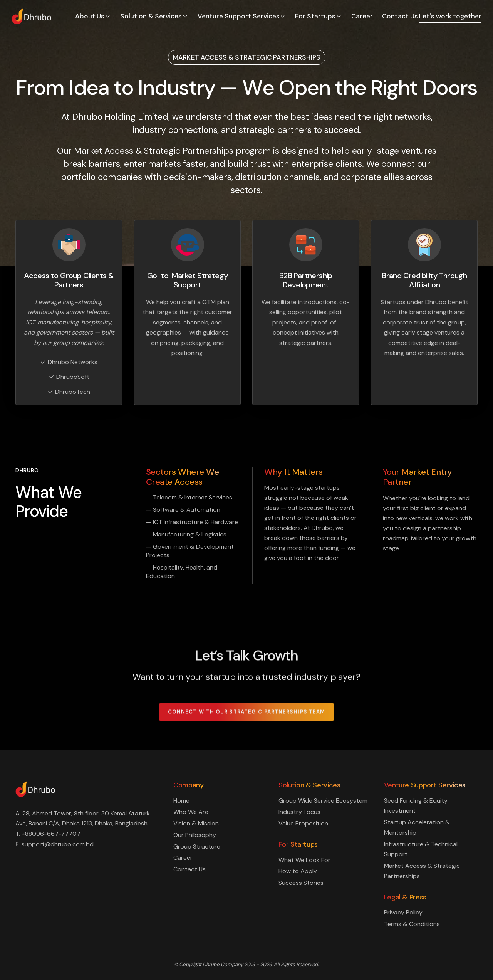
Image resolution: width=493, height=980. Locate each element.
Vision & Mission (196, 823)
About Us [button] (93, 16)
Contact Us (400, 16)
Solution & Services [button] (154, 16)
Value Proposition (303, 823)
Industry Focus (299, 812)
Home (181, 801)
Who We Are (191, 812)
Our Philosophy (195, 835)
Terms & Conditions (412, 924)
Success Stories (301, 883)
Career (362, 16)
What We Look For (304, 860)
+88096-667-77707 (51, 834)
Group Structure (197, 846)
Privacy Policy (403, 912)
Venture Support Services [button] (242, 16)
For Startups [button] (319, 16)
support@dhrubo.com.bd (58, 844)
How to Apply (298, 871)
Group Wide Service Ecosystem (323, 801)
